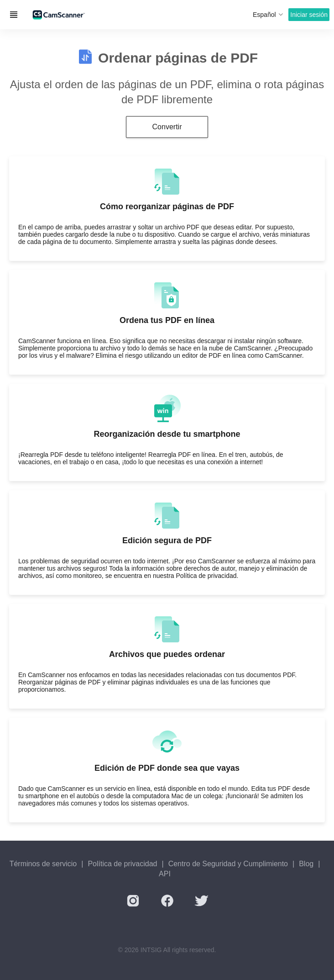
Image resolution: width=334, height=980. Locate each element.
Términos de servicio (43, 864)
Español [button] (268, 15)
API (165, 874)
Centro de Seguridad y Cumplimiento (228, 864)
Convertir (167, 127)
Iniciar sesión (309, 15)
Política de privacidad (122, 864)
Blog (306, 864)
